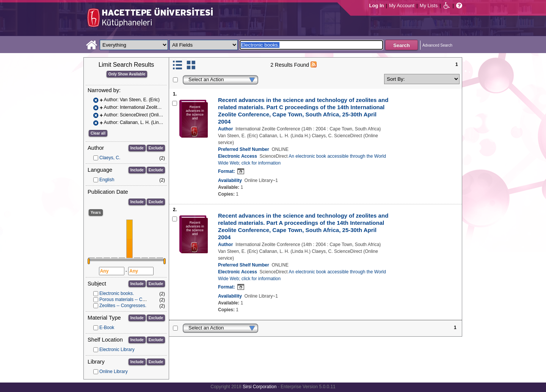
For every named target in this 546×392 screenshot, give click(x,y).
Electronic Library (117, 350)
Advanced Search (437, 45)
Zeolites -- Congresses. (123, 306)
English (107, 180)
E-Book (107, 328)
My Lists (429, 5)
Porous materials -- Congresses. (132, 299)
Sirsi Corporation (260, 387)
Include (137, 148)
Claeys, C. (110, 158)
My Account (402, 5)
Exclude (156, 148)
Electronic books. (117, 293)
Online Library (114, 372)
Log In (377, 5)
